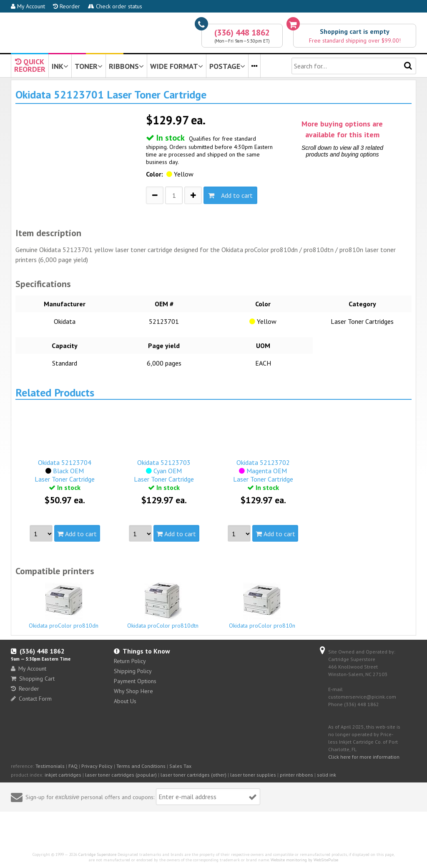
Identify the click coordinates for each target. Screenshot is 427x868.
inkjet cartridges (63, 775)
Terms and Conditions (141, 766)
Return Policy (130, 661)
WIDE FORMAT (177, 66)
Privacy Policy (97, 766)
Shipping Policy (133, 671)
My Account (28, 6)
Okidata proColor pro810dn (64, 606)
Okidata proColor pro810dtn (163, 606)
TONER (89, 66)
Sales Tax (180, 766)
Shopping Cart (33, 679)
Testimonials (50, 766)
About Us (125, 701)
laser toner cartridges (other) (193, 775)
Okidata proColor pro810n (262, 606)
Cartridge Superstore (97, 854)
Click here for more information (364, 757)
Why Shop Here (133, 691)
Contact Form (31, 699)
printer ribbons (296, 775)
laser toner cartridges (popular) (121, 775)
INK (60, 66)
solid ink (327, 775)
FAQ (73, 766)
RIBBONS (126, 66)
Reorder (67, 6)
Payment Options (135, 681)
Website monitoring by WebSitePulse (304, 860)
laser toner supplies (253, 775)
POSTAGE (227, 66)
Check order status (115, 6)
